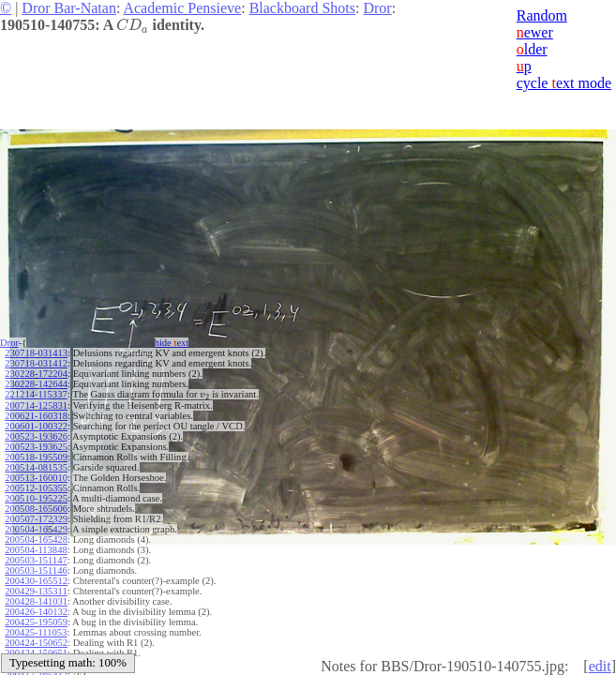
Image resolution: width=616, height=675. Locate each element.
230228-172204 (36, 374)
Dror (377, 8)
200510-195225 (36, 498)
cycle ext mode (564, 83)
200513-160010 (36, 478)
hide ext (172, 343)
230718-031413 (36, 353)
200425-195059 (36, 622)
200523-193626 (36, 436)
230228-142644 (36, 384)
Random (542, 15)
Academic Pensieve (182, 8)
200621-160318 (36, 416)
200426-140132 (36, 612)
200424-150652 (36, 643)
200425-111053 (36, 632)
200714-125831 (36, 405)
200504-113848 (36, 550)
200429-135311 (36, 591)
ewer (535, 32)
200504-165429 (36, 529)
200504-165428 (36, 540)
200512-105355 (36, 488)
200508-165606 (36, 509)
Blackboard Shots (302, 8)
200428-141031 (36, 601)
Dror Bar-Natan (69, 8)
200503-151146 (36, 570)
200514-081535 (36, 467)
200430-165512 (36, 581)
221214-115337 (36, 394)
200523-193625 (36, 447)
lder (532, 49)
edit (600, 666)
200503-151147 (36, 560)
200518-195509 (36, 457)
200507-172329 (36, 519)
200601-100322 (36, 426)
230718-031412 (36, 363)
